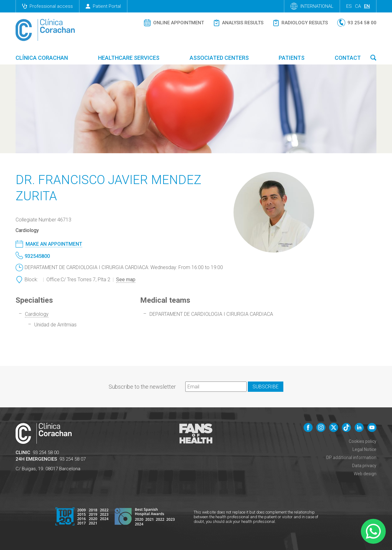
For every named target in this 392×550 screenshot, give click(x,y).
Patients (292, 58)
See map (126, 280)
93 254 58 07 (73, 459)
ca (358, 6)
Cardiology (37, 314)
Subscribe (266, 387)
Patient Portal (103, 6)
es (349, 6)
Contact (348, 58)
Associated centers (219, 58)
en (367, 6)
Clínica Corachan (42, 58)
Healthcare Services (129, 58)
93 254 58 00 (46, 453)
